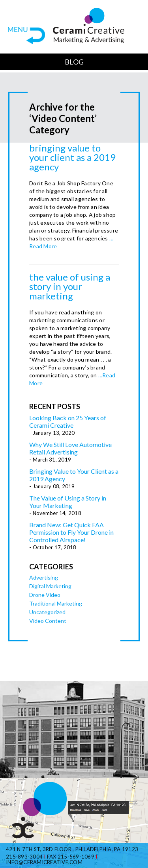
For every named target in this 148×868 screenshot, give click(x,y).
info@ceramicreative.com (44, 862)
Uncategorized (47, 612)
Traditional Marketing (56, 603)
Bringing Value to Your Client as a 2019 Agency (72, 157)
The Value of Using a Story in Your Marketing (70, 286)
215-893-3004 (24, 857)
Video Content (48, 621)
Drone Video (45, 595)
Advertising (44, 577)
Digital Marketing (50, 586)
